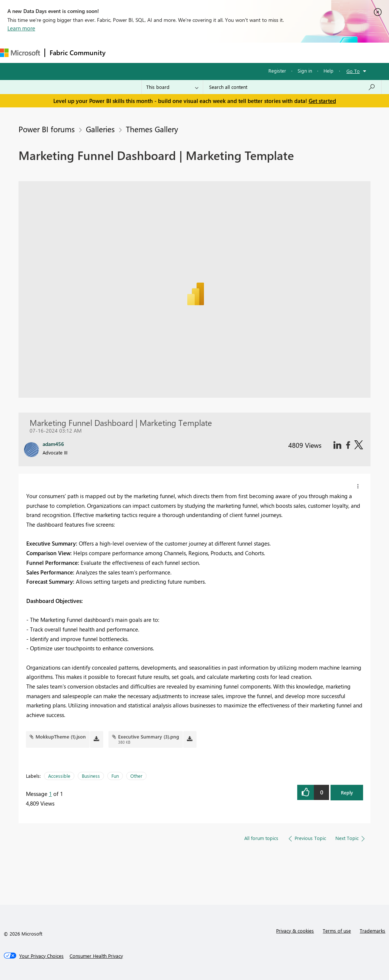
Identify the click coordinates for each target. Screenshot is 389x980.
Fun (115, 776)
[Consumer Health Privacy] (96, 956)
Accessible (59, 776)
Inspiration (155, 52)
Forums (122, 52)
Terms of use (337, 931)
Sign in (305, 71)
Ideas (185, 52)
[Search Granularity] (172, 87)
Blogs (251, 52)
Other (136, 776)
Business (91, 776)
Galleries (100, 129)
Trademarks (373, 931)
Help (328, 71)
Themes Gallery (152, 129)
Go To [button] (353, 71)
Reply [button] (347, 792)
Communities (218, 52)
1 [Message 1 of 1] (50, 794)
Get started (322, 101)
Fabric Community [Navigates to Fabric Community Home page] (78, 53)
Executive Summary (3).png (149, 736)
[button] (358, 486)
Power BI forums (47, 129)
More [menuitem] (276, 52)
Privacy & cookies (295, 931)
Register (277, 71)
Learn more (21, 28)
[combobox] (292, 87)
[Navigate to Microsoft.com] (20, 53)
